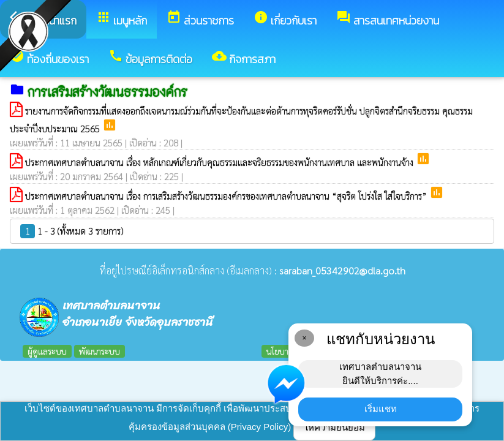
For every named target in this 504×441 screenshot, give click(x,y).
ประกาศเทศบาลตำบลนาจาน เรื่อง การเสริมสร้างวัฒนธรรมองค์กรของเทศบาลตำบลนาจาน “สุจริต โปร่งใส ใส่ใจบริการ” (227, 196)
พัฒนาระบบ (100, 351)
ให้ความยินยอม (334, 427)
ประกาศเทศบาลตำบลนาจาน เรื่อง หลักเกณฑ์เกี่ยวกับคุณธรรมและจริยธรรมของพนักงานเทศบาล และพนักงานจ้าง (220, 162)
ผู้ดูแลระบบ (47, 351)
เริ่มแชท (381, 409)
